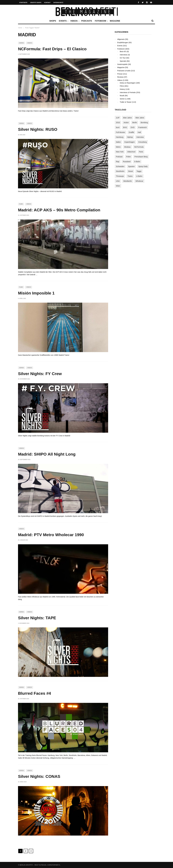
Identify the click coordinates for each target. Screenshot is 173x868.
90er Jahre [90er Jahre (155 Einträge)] (140, 118)
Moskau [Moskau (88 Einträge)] (127, 147)
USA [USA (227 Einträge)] (118, 181)
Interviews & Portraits (128, 92)
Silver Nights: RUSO (38, 129)
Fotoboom (101, 21)
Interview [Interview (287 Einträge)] (140, 137)
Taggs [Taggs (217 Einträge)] (139, 171)
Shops (53, 21)
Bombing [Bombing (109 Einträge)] (144, 122)
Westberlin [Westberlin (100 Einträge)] (128, 181)
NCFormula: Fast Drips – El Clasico (52, 49)
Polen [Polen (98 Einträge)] (128, 157)
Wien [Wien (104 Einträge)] (118, 186)
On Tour (123, 58)
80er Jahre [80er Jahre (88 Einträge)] (127, 118)
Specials (123, 61)
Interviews (124, 55)
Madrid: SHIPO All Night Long (47, 454)
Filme (21, 204)
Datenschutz (58, 3)
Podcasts (87, 21)
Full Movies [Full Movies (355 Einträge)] (120, 132)
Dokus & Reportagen (128, 83)
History (122, 89)
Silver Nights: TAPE (37, 618)
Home (20, 28)
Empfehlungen (123, 43)
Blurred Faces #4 (34, 693)
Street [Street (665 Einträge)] (130, 171)
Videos (74, 21)
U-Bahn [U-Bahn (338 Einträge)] (139, 176)
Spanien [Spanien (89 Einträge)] (131, 166)
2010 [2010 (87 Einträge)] (118, 122)
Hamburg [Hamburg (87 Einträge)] (120, 137)
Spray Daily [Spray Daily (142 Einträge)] (143, 166)
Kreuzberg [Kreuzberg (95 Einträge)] (143, 142)
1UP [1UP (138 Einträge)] (118, 118)
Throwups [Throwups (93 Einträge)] (120, 176)
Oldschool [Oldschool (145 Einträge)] (131, 152)
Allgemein (121, 39)
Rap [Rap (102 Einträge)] (118, 161)
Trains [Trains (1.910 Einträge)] (130, 176)
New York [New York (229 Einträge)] (120, 152)
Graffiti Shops (36, 3)
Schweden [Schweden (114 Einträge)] (120, 166)
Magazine (115, 21)
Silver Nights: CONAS (39, 776)
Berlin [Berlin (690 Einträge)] (135, 122)
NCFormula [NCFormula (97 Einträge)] (139, 147)
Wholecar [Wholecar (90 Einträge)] (139, 181)
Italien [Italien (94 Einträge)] (118, 142)
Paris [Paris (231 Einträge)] (141, 152)
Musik (122, 96)
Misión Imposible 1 (36, 293)
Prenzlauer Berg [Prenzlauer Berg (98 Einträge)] (141, 157)
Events (63, 21)
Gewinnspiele (122, 64)
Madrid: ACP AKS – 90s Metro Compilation (59, 210)
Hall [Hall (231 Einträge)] (139, 132)
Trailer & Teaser (126, 102)
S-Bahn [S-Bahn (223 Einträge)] (137, 161)
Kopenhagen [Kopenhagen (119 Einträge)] (130, 142)
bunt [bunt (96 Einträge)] (118, 127)
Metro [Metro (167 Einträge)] (118, 147)
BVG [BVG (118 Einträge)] (125, 127)
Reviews (120, 77)
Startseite (23, 3)
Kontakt (47, 3)
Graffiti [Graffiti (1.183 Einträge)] (131, 132)
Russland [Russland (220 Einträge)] (127, 161)
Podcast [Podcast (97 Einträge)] (119, 157)
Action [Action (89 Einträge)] (126, 122)
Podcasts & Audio (124, 71)
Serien (21, 43)
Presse (120, 74)
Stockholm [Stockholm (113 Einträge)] (120, 171)
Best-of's (123, 51)
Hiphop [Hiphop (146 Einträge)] (130, 137)
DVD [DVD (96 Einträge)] (133, 127)
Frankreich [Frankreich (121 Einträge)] (142, 127)
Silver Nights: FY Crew (40, 374)
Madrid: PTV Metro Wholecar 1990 (51, 535)
